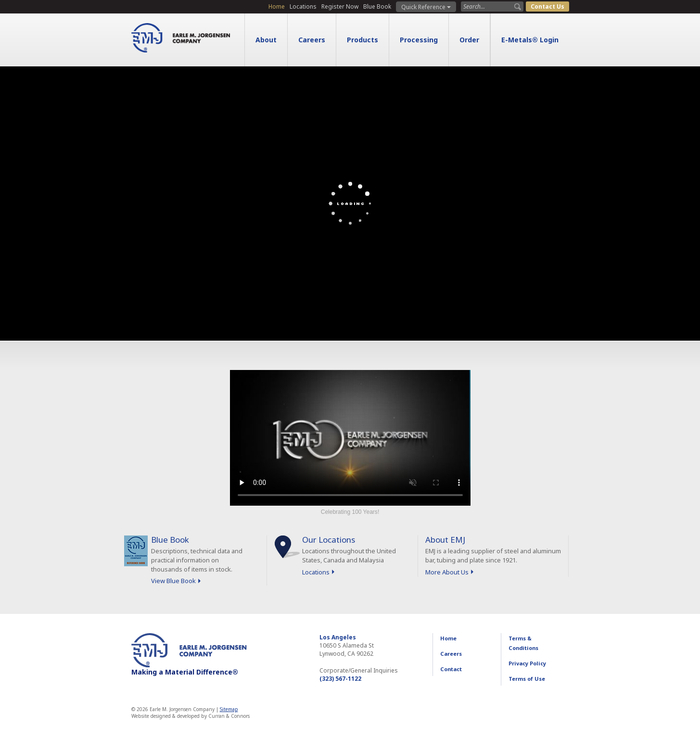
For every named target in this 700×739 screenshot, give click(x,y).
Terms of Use (527, 679)
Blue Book (377, 6)
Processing (419, 40)
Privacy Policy (527, 663)
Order (469, 40)
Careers (312, 40)
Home (277, 6)
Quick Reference (426, 7)
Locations (303, 6)
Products (363, 40)
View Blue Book (173, 581)
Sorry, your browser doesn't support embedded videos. (350, 438)
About (266, 40)
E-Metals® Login (530, 40)
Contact (451, 669)
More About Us (447, 572)
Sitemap (229, 709)
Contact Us (547, 6)
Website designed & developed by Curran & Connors (191, 716)
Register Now (340, 6)
